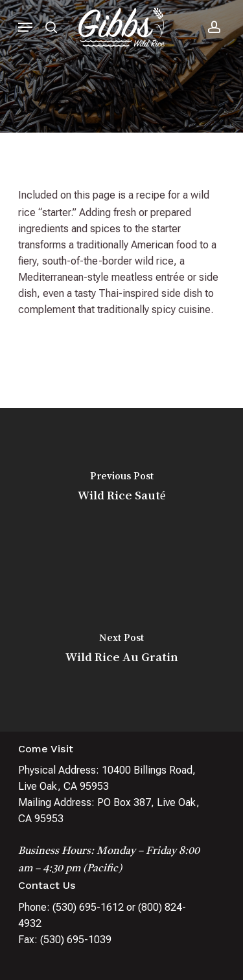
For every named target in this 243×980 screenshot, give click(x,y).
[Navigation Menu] (25, 27)
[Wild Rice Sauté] (121, 489)
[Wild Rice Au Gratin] (121, 651)
